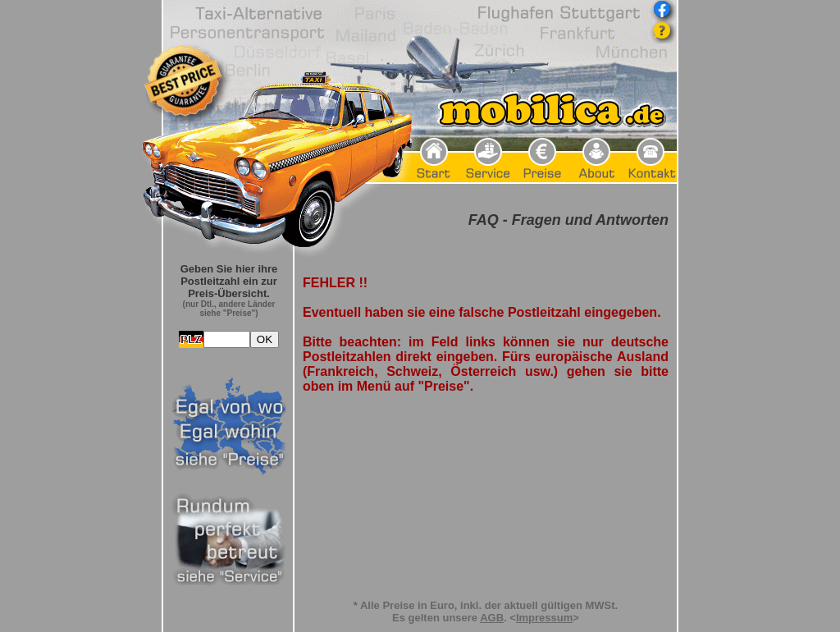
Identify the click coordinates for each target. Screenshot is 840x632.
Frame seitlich (229, 427)
